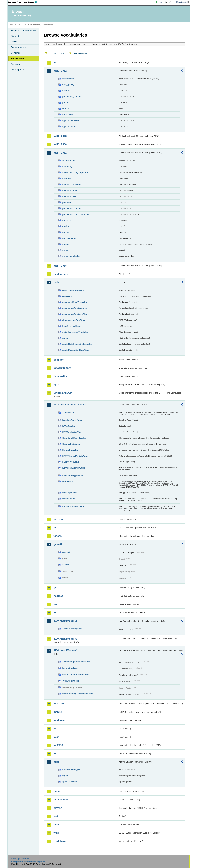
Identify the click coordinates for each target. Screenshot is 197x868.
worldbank (60, 841)
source (66, 565)
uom (56, 825)
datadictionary (62, 368)
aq (55, 62)
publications (61, 800)
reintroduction (69, 238)
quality (66, 226)
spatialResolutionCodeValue (76, 350)
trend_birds (68, 114)
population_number (72, 97)
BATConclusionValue (72, 432)
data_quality (68, 85)
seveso (58, 808)
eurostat (59, 519)
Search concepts (80, 53)
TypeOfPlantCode (71, 681)
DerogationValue (70, 450)
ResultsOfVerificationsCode (76, 675)
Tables (14, 42)
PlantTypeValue (70, 493)
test (56, 816)
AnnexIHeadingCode (72, 629)
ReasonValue (69, 499)
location (66, 91)
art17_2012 (60, 153)
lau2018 (58, 745)
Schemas (16, 53)
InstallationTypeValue (73, 475)
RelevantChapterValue (73, 506)
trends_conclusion (71, 256)
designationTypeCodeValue (75, 314)
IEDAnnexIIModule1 (65, 621)
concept (66, 552)
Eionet (23, 25)
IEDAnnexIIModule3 (65, 639)
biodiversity (61, 274)
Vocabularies (18, 59)
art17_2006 (60, 144)
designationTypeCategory (75, 308)
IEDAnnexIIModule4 (65, 650)
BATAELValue (69, 426)
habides (58, 596)
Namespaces (18, 70)
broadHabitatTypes (71, 770)
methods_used (69, 196)
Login (161, 2)
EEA (24, 2)
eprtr (56, 385)
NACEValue (68, 481)
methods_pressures (72, 184)
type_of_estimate (71, 120)
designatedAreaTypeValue (75, 302)
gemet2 (58, 544)
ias (55, 604)
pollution (67, 202)
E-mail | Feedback (20, 859)
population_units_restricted (76, 214)
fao (56, 528)
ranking (66, 232)
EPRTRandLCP (63, 393)
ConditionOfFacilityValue (74, 438)
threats (66, 244)
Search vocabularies (57, 53)
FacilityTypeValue (71, 462)
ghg (56, 588)
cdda (57, 282)
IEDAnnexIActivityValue (74, 468)
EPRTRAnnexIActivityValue (75, 456)
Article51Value (69, 412)
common (59, 360)
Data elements (18, 47)
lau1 (56, 729)
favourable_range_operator (75, 172)
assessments (69, 160)
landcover (60, 720)
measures (67, 178)
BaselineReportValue (72, 420)
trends (65, 250)
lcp (55, 754)
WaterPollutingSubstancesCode (78, 694)
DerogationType (70, 668)
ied (55, 613)
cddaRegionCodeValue (73, 290)
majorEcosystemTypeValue (75, 332)
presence (67, 103)
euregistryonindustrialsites (70, 405)
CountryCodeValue (71, 444)
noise (57, 791)
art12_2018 (60, 136)
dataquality (60, 376)
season (66, 109)
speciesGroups (70, 782)
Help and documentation (23, 31)
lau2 (56, 737)
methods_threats (70, 190)
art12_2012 (60, 71)
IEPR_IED (59, 704)
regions (66, 338)
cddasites (67, 296)
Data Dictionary (35, 25)
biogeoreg (67, 166)
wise (56, 833)
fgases (58, 536)
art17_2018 (60, 266)
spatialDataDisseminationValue (77, 344)
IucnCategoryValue (71, 326)
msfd (57, 762)
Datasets (16, 36)
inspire (58, 712)
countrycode (68, 79)
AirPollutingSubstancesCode (76, 662)
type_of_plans (69, 126)
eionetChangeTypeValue (74, 320)
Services (15, 64)
